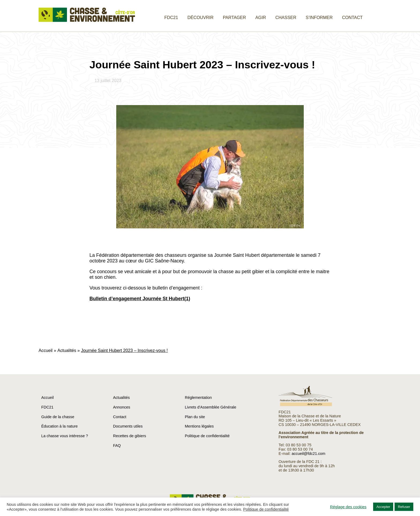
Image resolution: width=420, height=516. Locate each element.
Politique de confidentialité (207, 436)
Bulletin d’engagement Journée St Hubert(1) (140, 299)
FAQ (117, 446)
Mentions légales (199, 426)
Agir (261, 17)
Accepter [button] (383, 507)
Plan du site (195, 417)
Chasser (286, 17)
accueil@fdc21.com (309, 454)
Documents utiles (128, 426)
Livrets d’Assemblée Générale (211, 407)
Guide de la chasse (58, 417)
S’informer (319, 17)
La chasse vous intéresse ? (65, 436)
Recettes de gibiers (130, 436)
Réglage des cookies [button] (348, 507)
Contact (352, 17)
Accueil (46, 350)
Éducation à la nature (59, 426)
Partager (234, 17)
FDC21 (171, 17)
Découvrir (200, 17)
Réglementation (198, 398)
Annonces (122, 407)
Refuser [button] (404, 507)
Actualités (67, 350)
